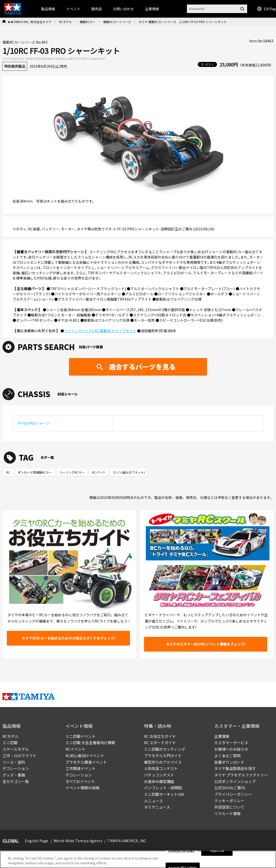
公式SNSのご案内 (230, 788)
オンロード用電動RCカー (35, 472)
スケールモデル (16, 749)
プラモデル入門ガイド (163, 756)
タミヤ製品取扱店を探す (235, 768)
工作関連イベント (81, 768)
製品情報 (48, 9)
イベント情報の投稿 (82, 788)
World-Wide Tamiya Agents (78, 841)
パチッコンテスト (159, 775)
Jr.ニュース (153, 801)
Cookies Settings (181, 851)
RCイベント (75, 749)
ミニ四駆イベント (81, 736)
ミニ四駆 (10, 743)
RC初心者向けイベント (85, 756)
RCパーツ (99, 472)
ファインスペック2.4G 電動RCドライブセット (100, 331)
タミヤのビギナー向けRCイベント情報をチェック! (206, 644)
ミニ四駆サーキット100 (164, 794)
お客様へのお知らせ (231, 749)
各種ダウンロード (229, 762)
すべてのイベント (80, 781)
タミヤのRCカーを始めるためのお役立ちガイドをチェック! (68, 638)
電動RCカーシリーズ (117, 22)
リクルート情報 (227, 813)
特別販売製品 (15, 66)
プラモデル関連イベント (86, 762)
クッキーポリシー (229, 801)
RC (8, 472)
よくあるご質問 (227, 756)
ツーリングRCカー (72, 472)
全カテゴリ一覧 (16, 781)
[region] (138, 859)
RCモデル (65, 22)
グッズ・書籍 (14, 775)
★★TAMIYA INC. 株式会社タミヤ (29, 22)
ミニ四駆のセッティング (165, 749)
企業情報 (222, 736)
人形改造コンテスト (161, 768)
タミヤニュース (157, 807)
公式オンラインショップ (235, 781)
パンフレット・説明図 (163, 788)
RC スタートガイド (160, 743)
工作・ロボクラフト (19, 756)
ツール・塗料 (14, 762)
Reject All (217, 851)
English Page (37, 841)
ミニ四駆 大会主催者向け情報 (90, 743)
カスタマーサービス (231, 743)
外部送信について (229, 807)
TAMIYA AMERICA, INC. (127, 841)
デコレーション (16, 768)
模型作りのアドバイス (163, 762)
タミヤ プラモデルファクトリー (241, 775)
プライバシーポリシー (233, 794)
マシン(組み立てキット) (129, 472)
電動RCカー (88, 22)
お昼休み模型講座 (159, 781)
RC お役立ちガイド (160, 736)
